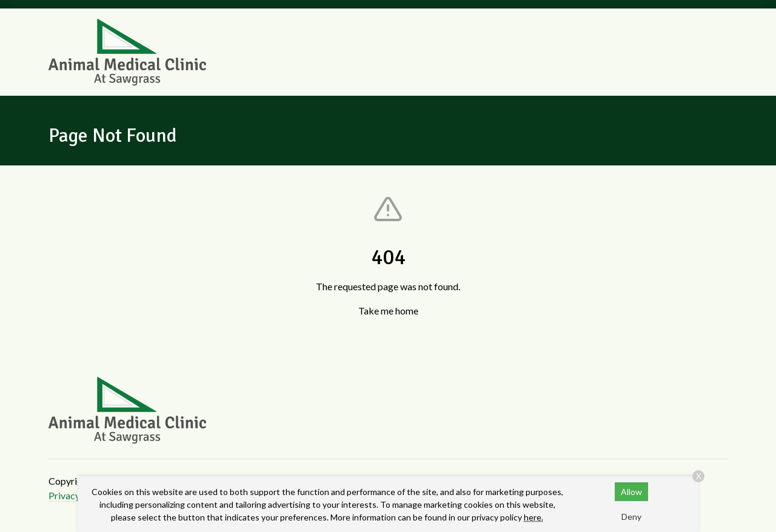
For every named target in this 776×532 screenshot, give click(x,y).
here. (533, 517)
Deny (631, 517)
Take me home (388, 311)
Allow (631, 492)
